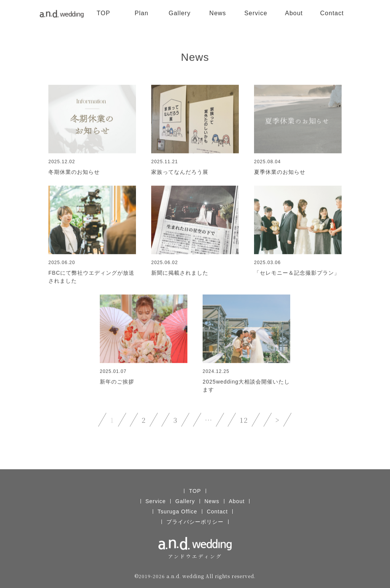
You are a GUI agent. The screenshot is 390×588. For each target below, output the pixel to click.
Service (256, 13)
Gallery (180, 13)
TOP (104, 13)
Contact (332, 13)
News (218, 13)
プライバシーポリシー (195, 522)
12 (244, 420)
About (294, 13)
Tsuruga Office (177, 512)
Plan (142, 13)
